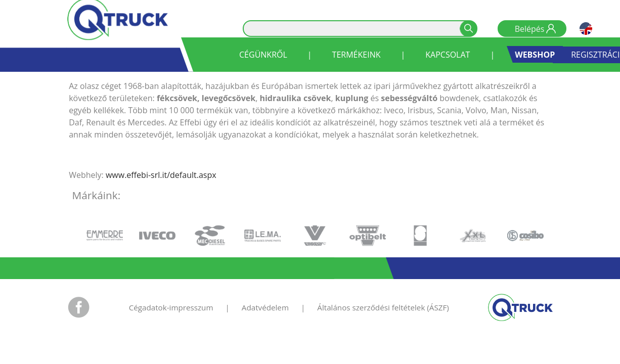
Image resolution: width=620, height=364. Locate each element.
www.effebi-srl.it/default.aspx (161, 183)
